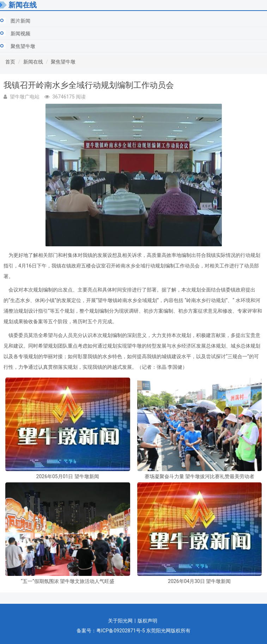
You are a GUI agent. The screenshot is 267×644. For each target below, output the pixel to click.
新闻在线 (33, 62)
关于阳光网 (120, 621)
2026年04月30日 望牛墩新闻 (199, 581)
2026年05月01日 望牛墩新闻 (68, 477)
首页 (10, 62)
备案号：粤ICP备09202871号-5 (111, 631)
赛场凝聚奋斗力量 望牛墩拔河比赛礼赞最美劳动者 (199, 477)
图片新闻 (20, 21)
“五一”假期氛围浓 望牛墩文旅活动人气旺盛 (68, 581)
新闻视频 (20, 34)
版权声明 (147, 621)
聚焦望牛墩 (23, 46)
